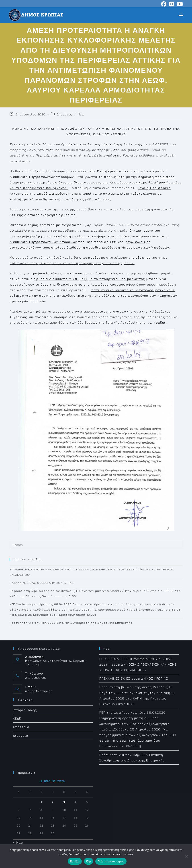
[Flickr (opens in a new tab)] (172, 4)
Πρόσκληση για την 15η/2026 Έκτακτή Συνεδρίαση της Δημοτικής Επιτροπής (71, 623)
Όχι (89, 861)
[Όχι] (186, 856)
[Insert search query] (96, 545)
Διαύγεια (21, 735)
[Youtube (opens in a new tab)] (179, 4)
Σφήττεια (21, 727)
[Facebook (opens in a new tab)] (164, 4)
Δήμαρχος (64, 114)
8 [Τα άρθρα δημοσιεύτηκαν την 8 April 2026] (41, 810)
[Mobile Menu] (181, 15)
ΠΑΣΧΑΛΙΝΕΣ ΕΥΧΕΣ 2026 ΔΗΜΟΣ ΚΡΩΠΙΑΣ (42, 583)
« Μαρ (18, 842)
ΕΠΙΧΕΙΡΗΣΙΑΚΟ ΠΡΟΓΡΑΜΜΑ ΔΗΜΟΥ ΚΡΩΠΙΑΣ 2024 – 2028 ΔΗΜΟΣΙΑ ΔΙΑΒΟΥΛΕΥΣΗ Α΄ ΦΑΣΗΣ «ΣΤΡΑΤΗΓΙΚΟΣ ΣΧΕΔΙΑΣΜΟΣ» (138, 664)
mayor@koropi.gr (39, 691)
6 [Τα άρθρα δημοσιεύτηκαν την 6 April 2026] (19, 810)
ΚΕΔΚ (17, 718)
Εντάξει (75, 861)
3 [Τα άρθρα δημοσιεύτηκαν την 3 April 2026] (64, 802)
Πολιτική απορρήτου (111, 861)
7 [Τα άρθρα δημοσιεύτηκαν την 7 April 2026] (30, 810)
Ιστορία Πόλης (25, 710)
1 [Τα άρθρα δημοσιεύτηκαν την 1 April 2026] (41, 802)
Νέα (81, 114)
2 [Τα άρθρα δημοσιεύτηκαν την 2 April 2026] (53, 802)
